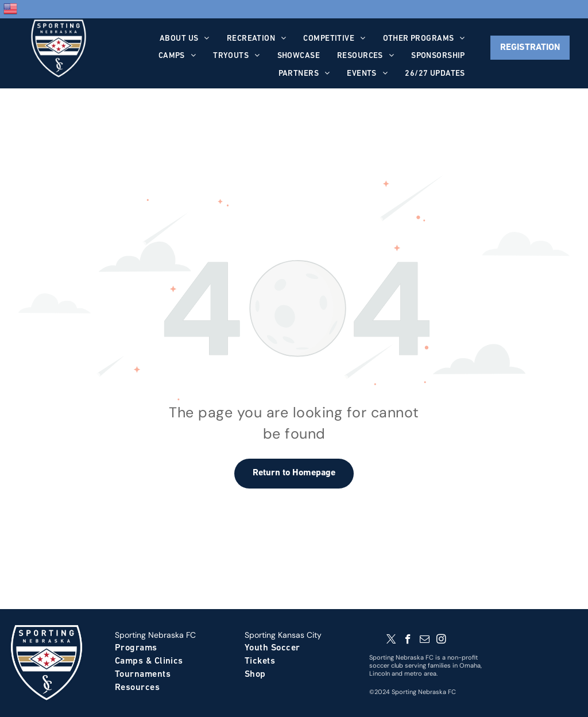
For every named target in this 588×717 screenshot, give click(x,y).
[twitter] (391, 641)
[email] (425, 641)
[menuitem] (185, 39)
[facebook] (408, 641)
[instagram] (441, 641)
